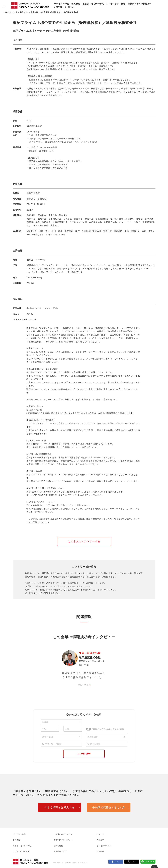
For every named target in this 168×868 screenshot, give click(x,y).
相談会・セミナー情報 (93, 4)
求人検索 (14, 12)
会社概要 (100, 840)
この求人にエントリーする (84, 541)
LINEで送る (149, 862)
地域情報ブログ (60, 852)
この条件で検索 (84, 754)
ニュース (100, 834)
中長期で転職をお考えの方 (109, 807)
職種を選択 (93, 737)
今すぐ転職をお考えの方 (59, 807)
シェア (117, 862)
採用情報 (100, 852)
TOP (6, 12)
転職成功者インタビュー (140, 4)
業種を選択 (48, 737)
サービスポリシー (104, 846)
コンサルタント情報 (116, 4)
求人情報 (76, 4)
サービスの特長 (61, 4)
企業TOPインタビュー (65, 7)
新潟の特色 (58, 846)
